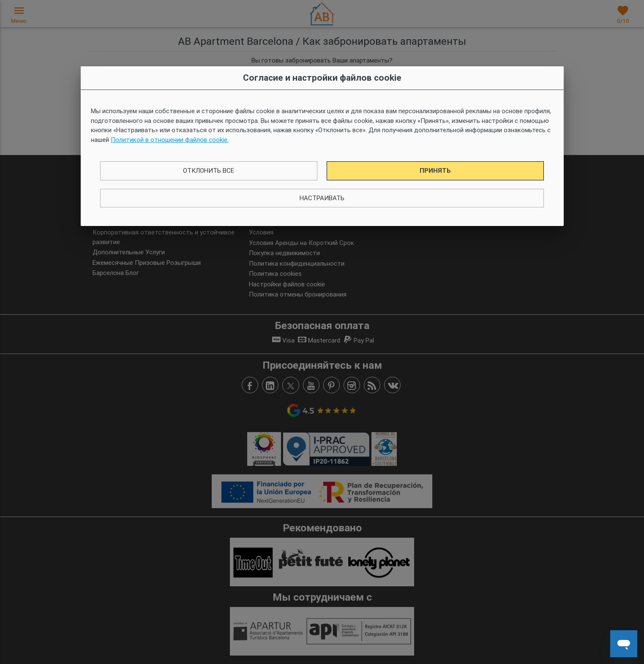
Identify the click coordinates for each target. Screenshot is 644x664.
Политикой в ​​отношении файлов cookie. (170, 140)
